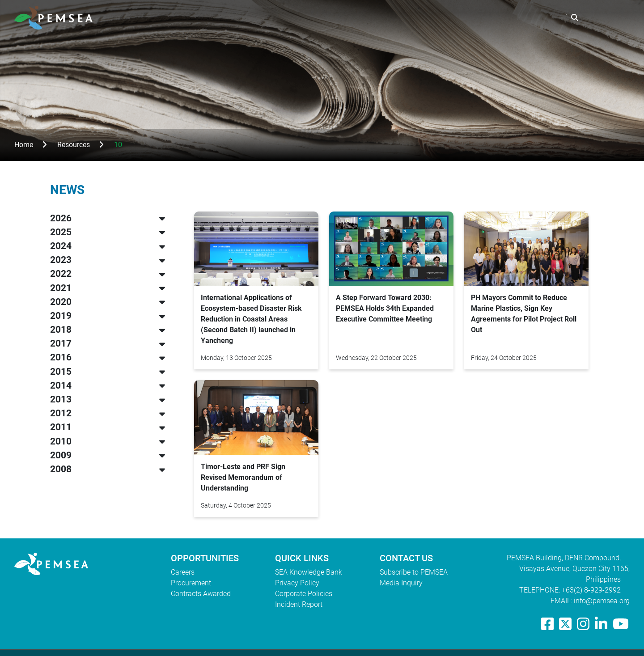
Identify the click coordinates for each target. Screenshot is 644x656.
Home (24, 145)
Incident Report (299, 604)
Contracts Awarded (201, 594)
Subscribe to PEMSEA (414, 572)
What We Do (423, 18)
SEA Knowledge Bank (309, 572)
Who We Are (366, 18)
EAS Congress (535, 18)
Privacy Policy (297, 583)
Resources (477, 18)
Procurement (191, 583)
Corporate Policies (304, 594)
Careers (183, 572)
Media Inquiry (401, 583)
